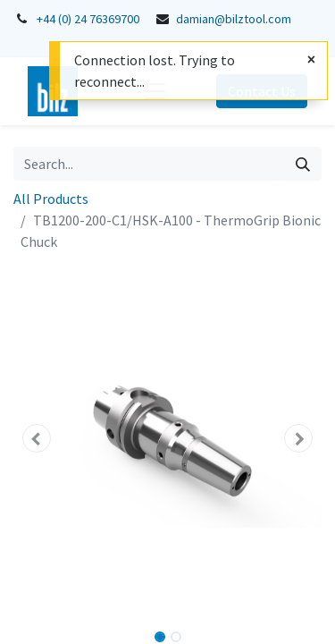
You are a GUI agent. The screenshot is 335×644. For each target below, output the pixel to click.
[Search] (303, 164)
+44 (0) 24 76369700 (88, 19)
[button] (37, 438)
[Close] (311, 59)
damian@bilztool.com (234, 19)
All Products (51, 199)
